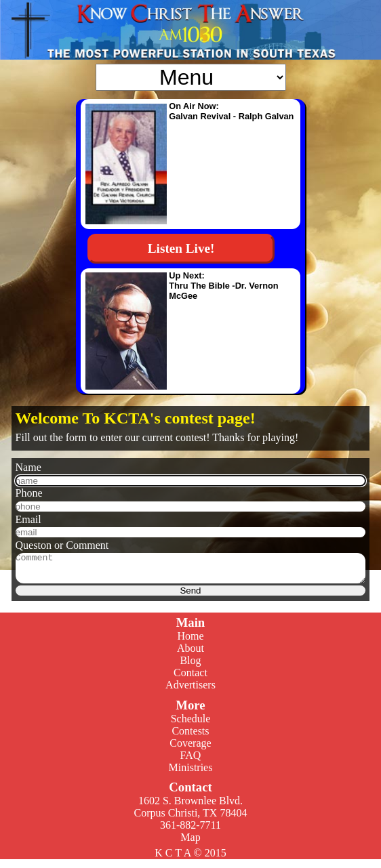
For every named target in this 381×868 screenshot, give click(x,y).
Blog (190, 666)
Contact (190, 679)
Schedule (191, 725)
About (190, 654)
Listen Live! (181, 248)
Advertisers (190, 691)
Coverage (190, 749)
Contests (190, 737)
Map (190, 843)
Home (190, 642)
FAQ (191, 761)
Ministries (191, 773)
